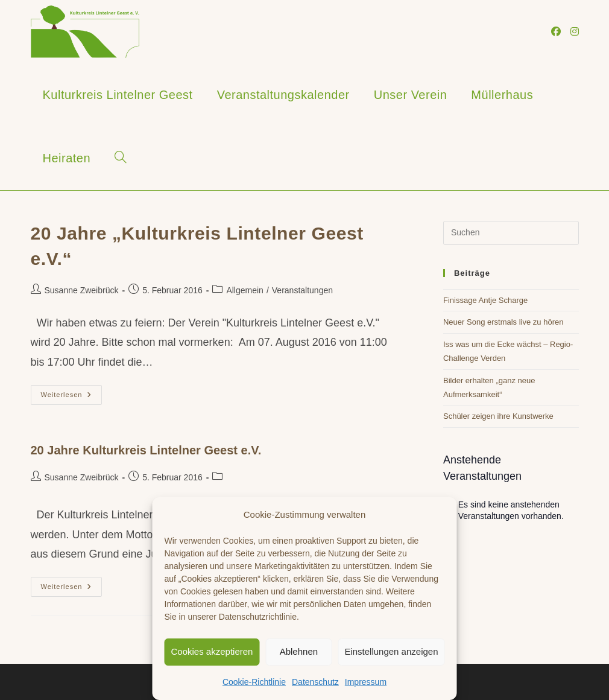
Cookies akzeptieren (212, 651)
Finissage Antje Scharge (485, 300)
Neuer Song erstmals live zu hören (503, 322)
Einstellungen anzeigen (391, 651)
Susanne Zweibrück (82, 290)
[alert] (511, 511)
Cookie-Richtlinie (254, 682)
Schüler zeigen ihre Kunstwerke (498, 416)
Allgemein (245, 290)
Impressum (366, 682)
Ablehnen (299, 651)
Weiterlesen (72, 398)
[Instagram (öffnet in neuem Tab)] (575, 32)
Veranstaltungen (302, 290)
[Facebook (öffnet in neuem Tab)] (556, 32)
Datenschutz (315, 682)
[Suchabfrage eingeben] (511, 233)
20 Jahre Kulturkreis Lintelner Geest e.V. (146, 450)
